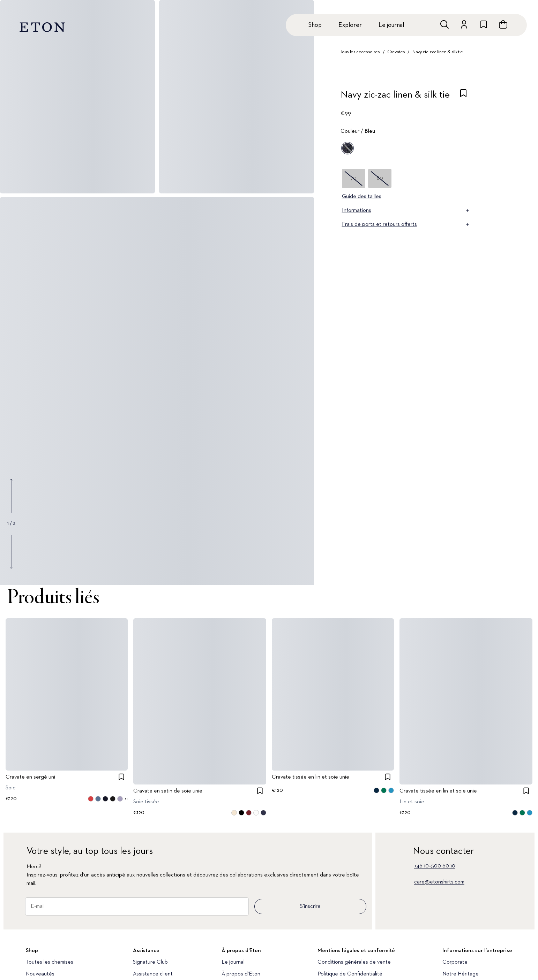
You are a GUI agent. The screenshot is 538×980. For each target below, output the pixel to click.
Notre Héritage (461, 974)
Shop (315, 25)
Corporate (455, 962)
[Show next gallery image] (11, 552)
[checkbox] (463, 97)
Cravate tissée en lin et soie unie (311, 777)
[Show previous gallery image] (11, 496)
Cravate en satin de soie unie (168, 791)
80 (380, 178)
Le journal (391, 25)
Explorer (350, 25)
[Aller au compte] (464, 24)
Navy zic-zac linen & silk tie (438, 52)
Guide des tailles (362, 197)
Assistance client (153, 974)
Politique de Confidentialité (350, 974)
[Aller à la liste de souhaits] (484, 24)
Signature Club (150, 962)
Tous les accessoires (360, 52)
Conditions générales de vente (354, 962)
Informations (406, 210)
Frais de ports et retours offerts (406, 224)
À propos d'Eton (241, 974)
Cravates (396, 52)
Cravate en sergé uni (30, 777)
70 (353, 178)
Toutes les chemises (50, 962)
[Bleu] (348, 148)
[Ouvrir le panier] (503, 24)
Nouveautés (40, 974)
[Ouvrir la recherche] (444, 24)
